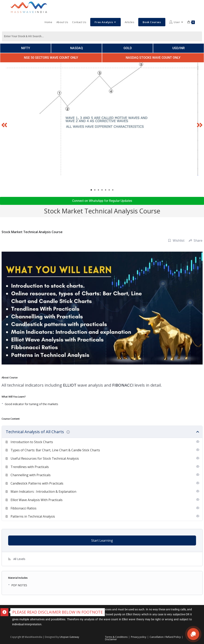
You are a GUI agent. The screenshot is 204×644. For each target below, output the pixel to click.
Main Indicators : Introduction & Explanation (43, 492)
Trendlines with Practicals (30, 467)
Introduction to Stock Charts (32, 442)
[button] (4, 125)
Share (196, 240)
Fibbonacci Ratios (24, 508)
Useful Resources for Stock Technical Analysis (45, 458)
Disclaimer (111, 639)
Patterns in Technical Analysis (33, 516)
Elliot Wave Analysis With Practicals (37, 500)
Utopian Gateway (69, 637)
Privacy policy (139, 637)
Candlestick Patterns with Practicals (37, 483)
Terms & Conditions (116, 637)
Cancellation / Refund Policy (165, 637)
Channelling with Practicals (31, 475)
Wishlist (176, 240)
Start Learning (102, 540)
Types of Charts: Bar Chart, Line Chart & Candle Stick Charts (55, 450)
